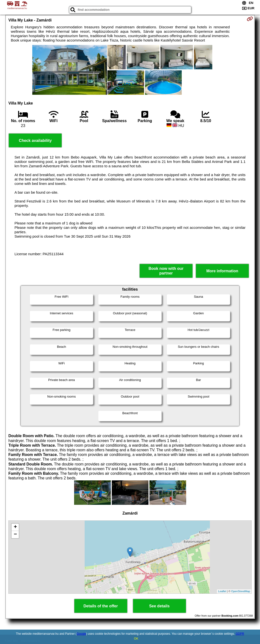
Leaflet (222, 591)
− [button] (15, 535)
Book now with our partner (166, 271)
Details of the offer (101, 606)
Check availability (35, 141)
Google (81, 634)
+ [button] (15, 527)
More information (222, 271)
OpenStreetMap (241, 591)
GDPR (240, 634)
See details (159, 606)
